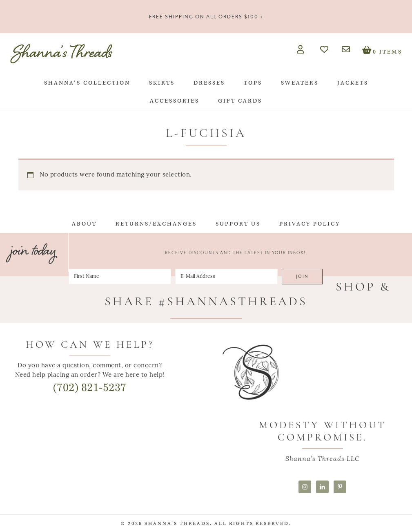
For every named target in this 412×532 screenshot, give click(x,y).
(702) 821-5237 (90, 388)
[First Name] (120, 277)
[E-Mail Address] (226, 277)
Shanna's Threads (61, 54)
